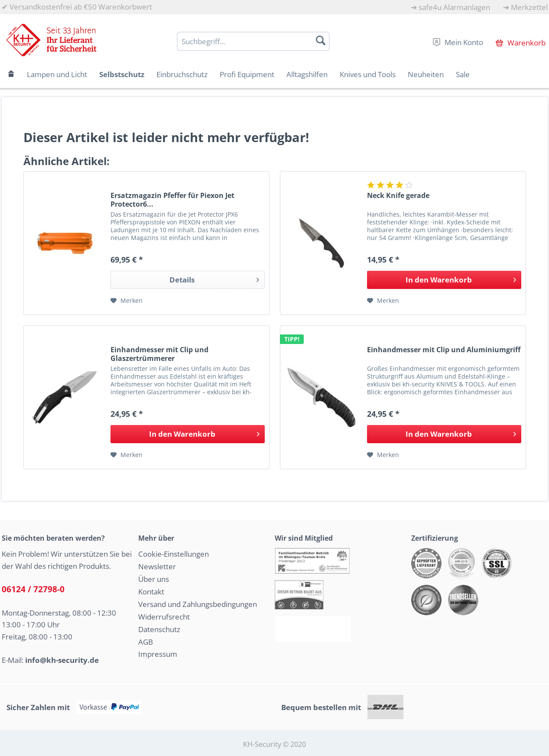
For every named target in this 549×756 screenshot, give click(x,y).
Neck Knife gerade (398, 196)
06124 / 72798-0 (33, 589)
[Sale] (463, 74)
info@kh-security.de (62, 660)
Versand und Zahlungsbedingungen (198, 604)
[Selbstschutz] (122, 74)
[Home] (11, 74)
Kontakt (151, 592)
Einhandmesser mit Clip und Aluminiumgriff (444, 350)
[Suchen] (321, 40)
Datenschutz (159, 629)
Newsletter (157, 566)
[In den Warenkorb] (444, 280)
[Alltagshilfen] (307, 74)
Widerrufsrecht (164, 617)
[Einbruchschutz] (182, 74)
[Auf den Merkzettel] (127, 301)
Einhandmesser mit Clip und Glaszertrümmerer (159, 354)
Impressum (158, 654)
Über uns (154, 579)
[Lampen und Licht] (57, 74)
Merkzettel (529, 7)
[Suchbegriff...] (253, 41)
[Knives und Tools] (368, 74)
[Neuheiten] (426, 74)
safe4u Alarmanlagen (454, 7)
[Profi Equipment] (247, 74)
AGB (146, 642)
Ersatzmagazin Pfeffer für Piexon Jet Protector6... (172, 200)
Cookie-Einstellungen (174, 554)
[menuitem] (450, 7)
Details (214, 279)
